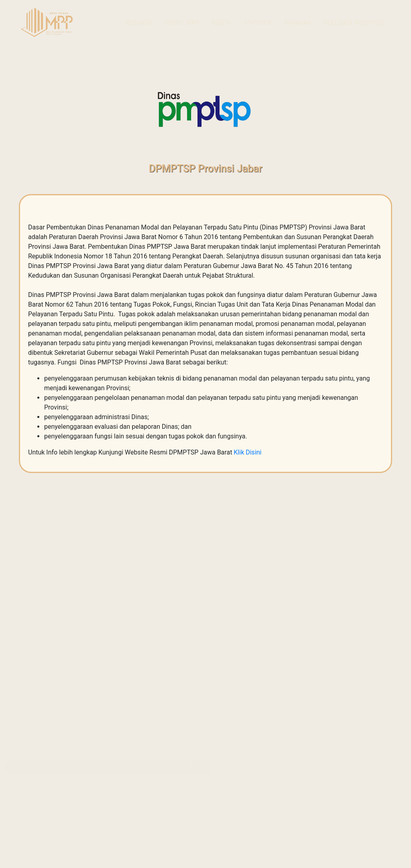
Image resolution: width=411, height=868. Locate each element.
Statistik (258, 23)
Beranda (139, 23)
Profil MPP (182, 23)
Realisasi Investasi (353, 23)
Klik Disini (247, 452)
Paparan (298, 23)
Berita (221, 23)
